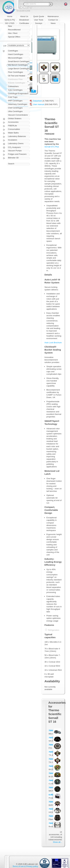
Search (11, 164)
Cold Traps (13, 97)
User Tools (39, 20)
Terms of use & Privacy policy (25, 866)
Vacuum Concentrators (18, 115)
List (5, 46)
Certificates (24, 23)
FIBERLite (12, 126)
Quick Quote (39, 16)
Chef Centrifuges (15, 108)
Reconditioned (14, 30)
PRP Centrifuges (15, 101)
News (53, 23)
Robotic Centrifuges (17, 83)
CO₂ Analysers (14, 147)
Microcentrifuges (15, 58)
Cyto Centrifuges (15, 90)
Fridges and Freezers (17, 154)
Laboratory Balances (17, 136)
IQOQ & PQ (10, 20)
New (10, 26)
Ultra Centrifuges (15, 111)
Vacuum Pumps (15, 151)
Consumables (14, 129)
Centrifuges (13, 51)
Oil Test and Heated (17, 76)
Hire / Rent (13, 33)
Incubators (13, 140)
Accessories (13, 122)
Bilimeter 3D (13, 158)
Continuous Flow (15, 79)
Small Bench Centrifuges (19, 61)
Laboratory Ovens (16, 143)
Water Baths (13, 133)
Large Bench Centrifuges (19, 69)
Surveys (39, 23)
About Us (24, 16)
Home (10, 16)
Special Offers (14, 37)
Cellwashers (13, 86)
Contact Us (53, 20)
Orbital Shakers (15, 118)
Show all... (57, 842)
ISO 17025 (10, 23)
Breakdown (24, 20)
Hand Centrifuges (16, 54)
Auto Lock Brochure (53, 343)
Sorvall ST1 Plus (52, 147)
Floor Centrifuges (16, 72)
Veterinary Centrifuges (18, 104)
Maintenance (53, 16)
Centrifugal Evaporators (18, 94)
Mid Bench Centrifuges (18, 65)
